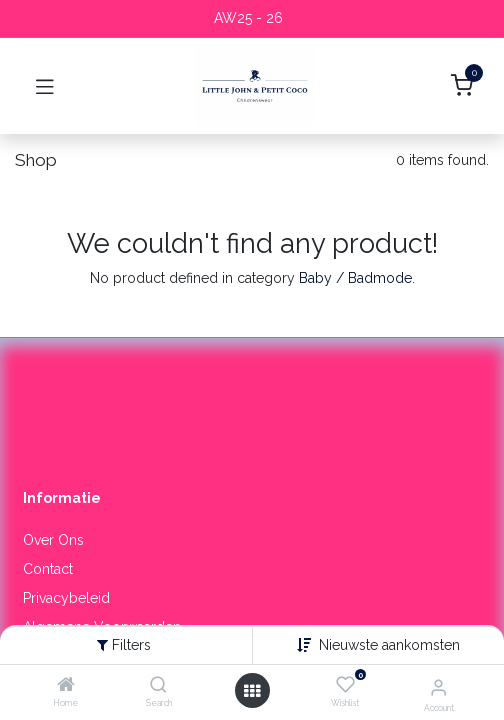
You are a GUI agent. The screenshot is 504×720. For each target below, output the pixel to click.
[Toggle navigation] (45, 86)
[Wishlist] (345, 685)
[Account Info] (438, 687)
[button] (389, 645)
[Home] (66, 686)
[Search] (158, 686)
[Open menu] (252, 691)
